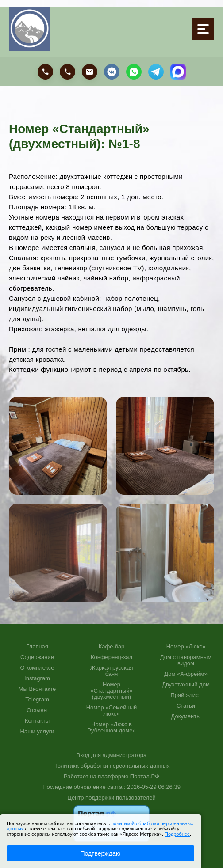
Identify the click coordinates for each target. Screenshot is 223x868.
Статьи (186, 706)
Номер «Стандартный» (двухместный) (111, 691)
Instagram (37, 678)
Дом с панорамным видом (186, 660)
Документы (186, 716)
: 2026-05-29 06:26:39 (152, 787)
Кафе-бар (112, 647)
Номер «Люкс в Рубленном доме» (111, 728)
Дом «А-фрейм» (186, 674)
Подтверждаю (100, 853)
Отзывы (37, 710)
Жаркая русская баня (111, 671)
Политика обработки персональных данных (111, 766)
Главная (37, 647)
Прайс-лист (186, 695)
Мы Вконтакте (37, 689)
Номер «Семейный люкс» (112, 711)
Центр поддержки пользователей (111, 798)
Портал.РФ (145, 776)
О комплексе (37, 668)
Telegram (37, 700)
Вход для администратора (111, 755)
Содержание (37, 657)
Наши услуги (37, 732)
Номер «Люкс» (186, 647)
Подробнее (177, 834)
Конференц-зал (111, 657)
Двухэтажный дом (186, 685)
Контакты (37, 721)
